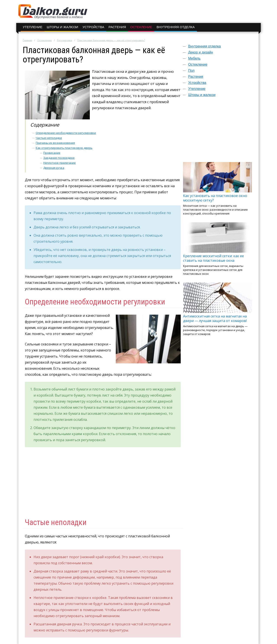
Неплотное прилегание (60, 163)
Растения (117, 27)
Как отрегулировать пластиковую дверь (64, 148)
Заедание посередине (59, 158)
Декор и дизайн (201, 52)
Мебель (194, 58)
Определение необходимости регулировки (66, 133)
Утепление (33, 27)
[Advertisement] (217, 132)
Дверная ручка (54, 168)
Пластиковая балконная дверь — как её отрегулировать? (111, 40)
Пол (191, 71)
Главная (27, 40)
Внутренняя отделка (176, 27)
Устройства (93, 27)
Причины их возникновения (55, 143)
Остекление (141, 27)
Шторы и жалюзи (62, 27)
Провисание (52, 153)
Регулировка (64, 40)
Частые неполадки (49, 138)
